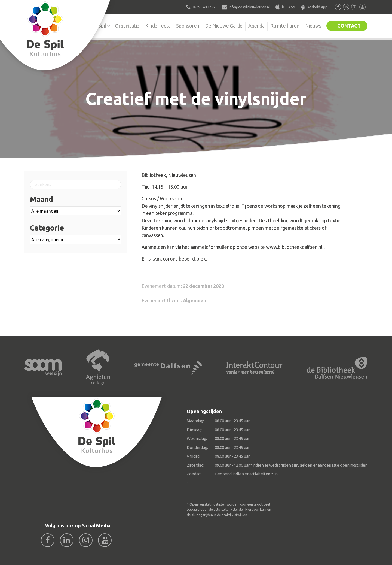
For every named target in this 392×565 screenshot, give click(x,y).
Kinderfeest (158, 26)
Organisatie (127, 26)
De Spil (99, 26)
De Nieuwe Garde (224, 26)
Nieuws (313, 26)
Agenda (256, 26)
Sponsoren (188, 26)
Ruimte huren (285, 26)
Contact (349, 26)
